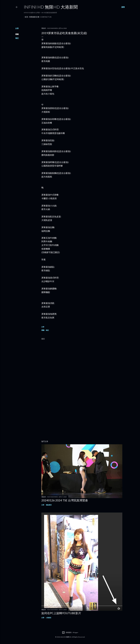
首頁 (26, 17)
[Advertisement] (82, 418)
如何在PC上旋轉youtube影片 (61, 613)
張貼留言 (49, 505)
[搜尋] (123, 7)
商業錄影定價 (33, 17)
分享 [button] (17, 28)
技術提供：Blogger (70, 633)
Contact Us (45, 17)
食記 (17, 38)
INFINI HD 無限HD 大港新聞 (51, 7)
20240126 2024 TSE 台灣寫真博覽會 (65, 500)
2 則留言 (49, 618)
